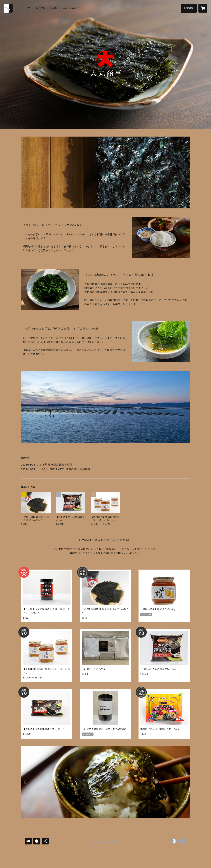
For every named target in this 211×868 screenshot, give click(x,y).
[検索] (8, 8)
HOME (28, 8)
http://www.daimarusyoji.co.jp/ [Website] (183, 841)
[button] (189, 8)
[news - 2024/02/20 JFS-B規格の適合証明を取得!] (105, 465)
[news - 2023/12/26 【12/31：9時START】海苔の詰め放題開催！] (105, 469)
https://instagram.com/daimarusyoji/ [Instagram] (174, 841)
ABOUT (54, 8)
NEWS (40, 8)
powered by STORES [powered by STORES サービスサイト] (105, 844)
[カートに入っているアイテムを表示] (203, 8)
